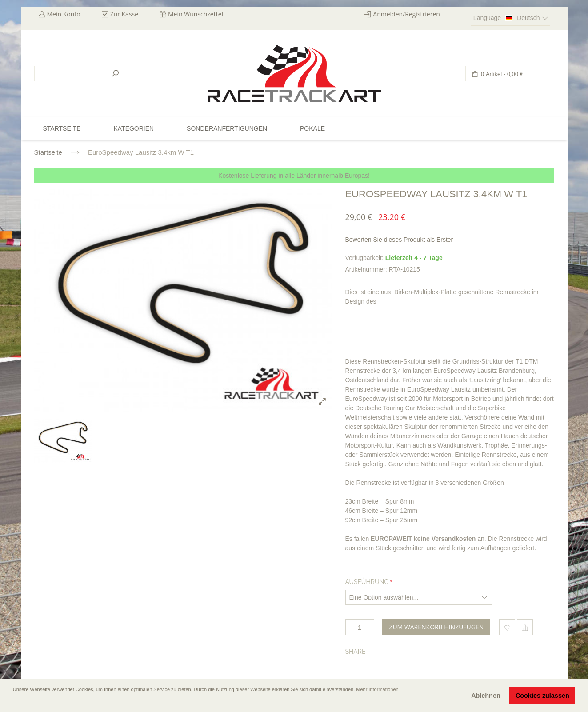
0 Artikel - (502, 74)
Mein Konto (64, 14)
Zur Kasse (124, 14)
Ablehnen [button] (486, 696)
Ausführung (367, 582)
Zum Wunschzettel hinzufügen (507, 627)
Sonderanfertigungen (227, 128)
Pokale (312, 128)
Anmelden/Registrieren (406, 14)
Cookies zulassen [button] (542, 696)
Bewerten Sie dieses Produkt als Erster (399, 240)
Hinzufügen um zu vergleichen (525, 627)
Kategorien (134, 128)
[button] (14, 702)
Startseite (48, 152)
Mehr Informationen (377, 689)
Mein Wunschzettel (196, 14)
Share (356, 652)
